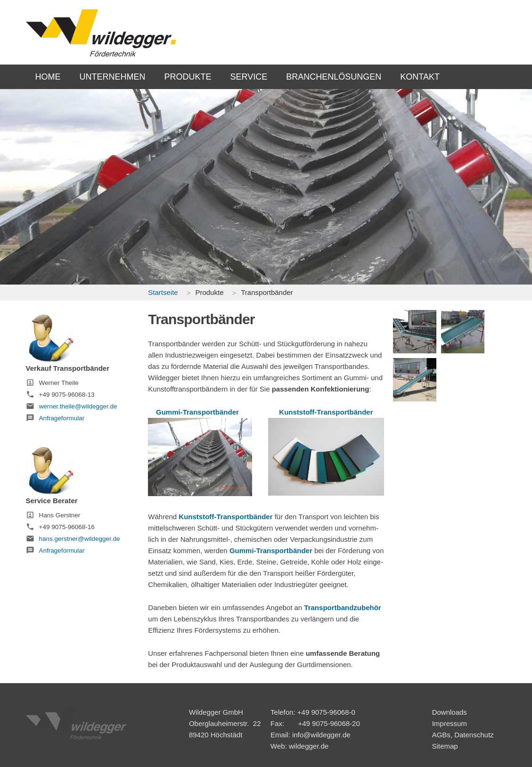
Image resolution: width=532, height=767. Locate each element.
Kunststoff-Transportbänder (326, 412)
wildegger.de (309, 746)
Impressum (450, 723)
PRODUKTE (188, 77)
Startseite (163, 292)
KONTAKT (420, 77)
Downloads (450, 712)
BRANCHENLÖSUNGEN (334, 77)
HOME (48, 77)
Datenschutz (474, 735)
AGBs (441, 735)
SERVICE (249, 77)
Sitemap (445, 746)
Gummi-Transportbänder (197, 412)
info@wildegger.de (321, 735)
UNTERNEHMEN (113, 77)
